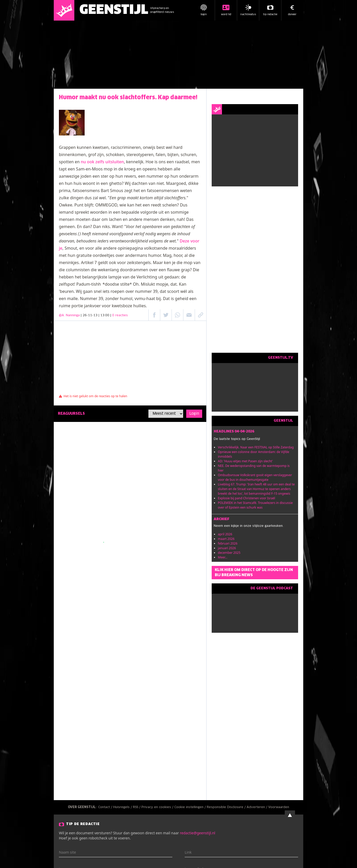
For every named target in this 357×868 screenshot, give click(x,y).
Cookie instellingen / (191, 807)
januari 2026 (227, 548)
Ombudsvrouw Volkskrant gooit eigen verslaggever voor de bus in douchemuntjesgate (255, 477)
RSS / (137, 807)
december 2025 (229, 553)
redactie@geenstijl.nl (197, 833)
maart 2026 (226, 539)
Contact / (106, 807)
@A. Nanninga (69, 315)
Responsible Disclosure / (227, 807)
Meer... (223, 557)
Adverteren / (257, 807)
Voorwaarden (279, 807)
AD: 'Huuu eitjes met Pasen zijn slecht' (245, 461)
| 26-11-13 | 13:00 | (104, 315)
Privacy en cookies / (158, 807)
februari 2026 (228, 543)
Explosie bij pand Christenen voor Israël (247, 498)
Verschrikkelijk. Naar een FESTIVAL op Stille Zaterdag (256, 447)
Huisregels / (123, 807)
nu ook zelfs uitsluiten (102, 162)
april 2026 (225, 534)
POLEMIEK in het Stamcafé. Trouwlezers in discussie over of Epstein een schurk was (255, 505)
